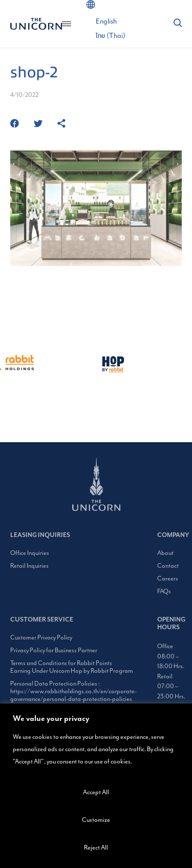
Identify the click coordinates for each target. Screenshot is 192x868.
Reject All (96, 848)
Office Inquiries (30, 553)
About (165, 553)
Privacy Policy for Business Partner (54, 650)
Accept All (96, 792)
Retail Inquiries (29, 566)
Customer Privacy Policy (41, 638)
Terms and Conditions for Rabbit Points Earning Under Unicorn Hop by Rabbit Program (72, 667)
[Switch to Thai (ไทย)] (111, 36)
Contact (168, 566)
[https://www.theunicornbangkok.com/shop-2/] (61, 124)
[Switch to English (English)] (106, 22)
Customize (96, 820)
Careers (168, 579)
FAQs (164, 592)
